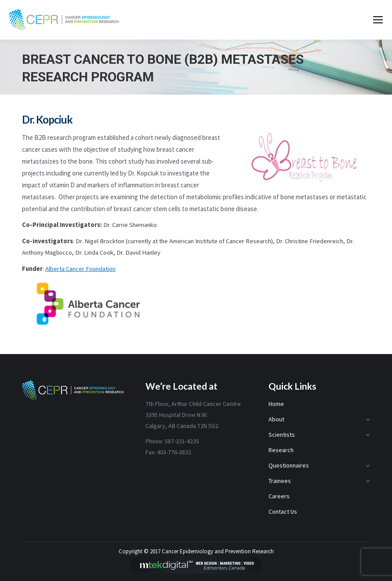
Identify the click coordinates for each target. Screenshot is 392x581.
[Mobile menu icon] (378, 20)
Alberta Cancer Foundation (80, 269)
